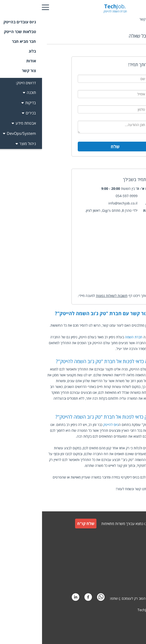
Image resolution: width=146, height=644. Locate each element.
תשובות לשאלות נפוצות (70, 296)
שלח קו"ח (44, 524)
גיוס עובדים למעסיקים (125, 536)
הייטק (125, 349)
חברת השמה (92, 337)
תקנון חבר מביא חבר (126, 570)
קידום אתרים (131, 619)
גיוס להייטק (69, 425)
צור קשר (134, 547)
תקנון (136, 558)
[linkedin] (34, 598)
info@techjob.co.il (81, 203)
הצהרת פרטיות (130, 582)
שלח (73, 147)
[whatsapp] (59, 598)
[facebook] (46, 598)
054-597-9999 (85, 196)
